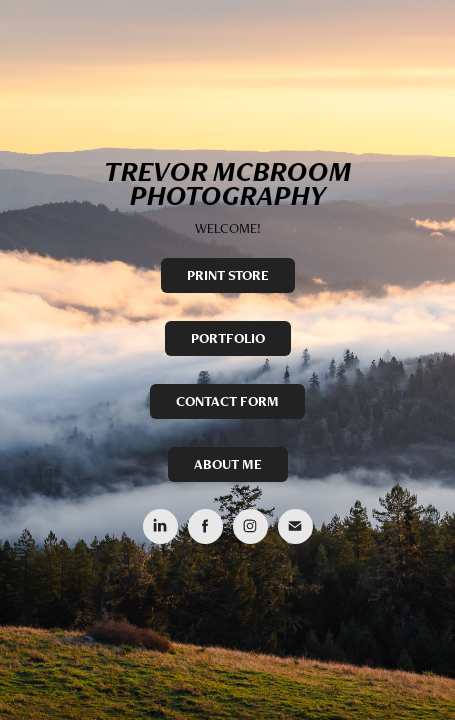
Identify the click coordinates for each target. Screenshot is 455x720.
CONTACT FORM (227, 401)
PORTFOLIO (228, 338)
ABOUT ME (228, 464)
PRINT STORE (228, 275)
